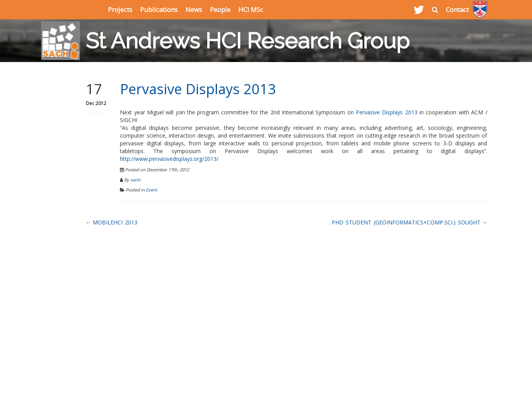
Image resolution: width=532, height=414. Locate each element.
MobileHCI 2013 (115, 222)
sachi (135, 180)
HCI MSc (251, 9)
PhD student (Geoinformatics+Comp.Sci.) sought (406, 222)
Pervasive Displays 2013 (198, 89)
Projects (120, 9)
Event (152, 190)
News (194, 9)
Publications (159, 9)
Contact (457, 9)
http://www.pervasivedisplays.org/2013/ (169, 159)
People (220, 9)
